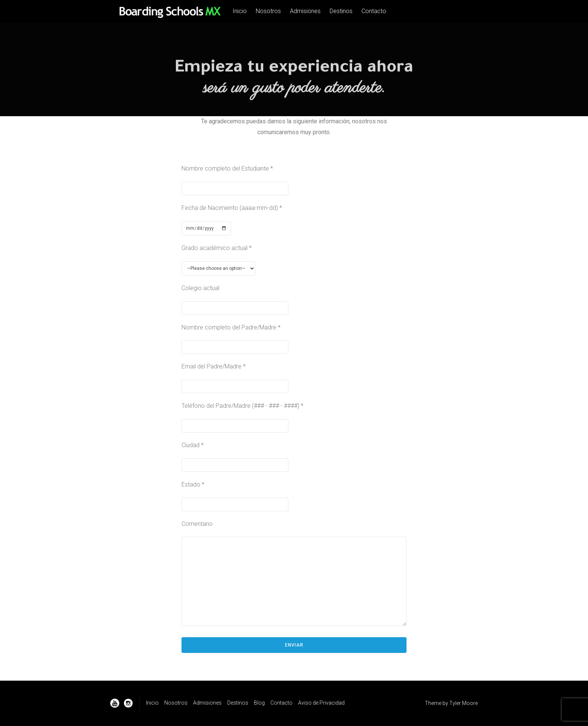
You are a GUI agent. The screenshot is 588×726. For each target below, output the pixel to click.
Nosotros (268, 11)
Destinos (341, 11)
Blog (259, 703)
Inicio (240, 11)
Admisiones (305, 11)
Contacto (374, 11)
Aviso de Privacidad (321, 703)
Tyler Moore (463, 703)
